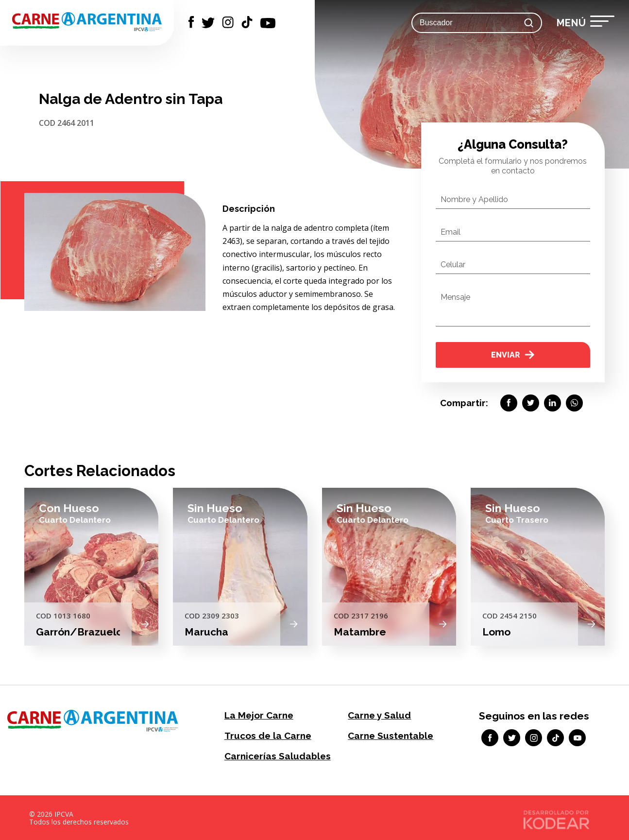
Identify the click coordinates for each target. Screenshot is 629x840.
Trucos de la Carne (265, 735)
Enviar (513, 355)
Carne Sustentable (389, 735)
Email (450, 232)
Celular (453, 265)
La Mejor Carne (257, 715)
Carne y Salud (378, 715)
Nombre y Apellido (474, 199)
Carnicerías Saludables (275, 755)
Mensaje (455, 297)
